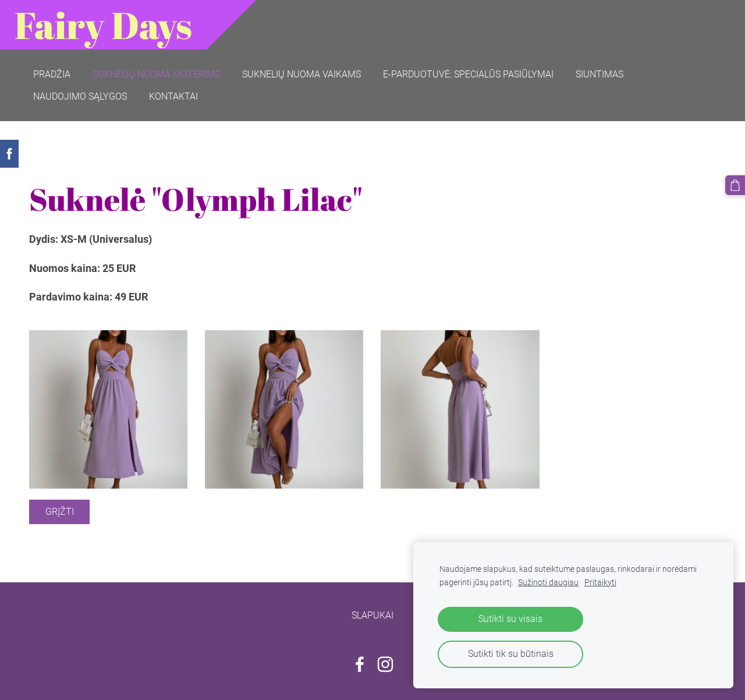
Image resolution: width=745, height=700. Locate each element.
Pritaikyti (600, 583)
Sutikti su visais (510, 619)
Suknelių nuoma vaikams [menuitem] (301, 74)
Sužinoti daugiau (548, 583)
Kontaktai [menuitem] (173, 96)
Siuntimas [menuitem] (599, 74)
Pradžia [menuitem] (52, 74)
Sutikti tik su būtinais (511, 654)
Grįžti (60, 512)
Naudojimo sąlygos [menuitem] (80, 96)
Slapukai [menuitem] (372, 615)
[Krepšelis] (735, 185)
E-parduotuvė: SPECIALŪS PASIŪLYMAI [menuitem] (468, 74)
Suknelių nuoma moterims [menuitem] (156, 74)
